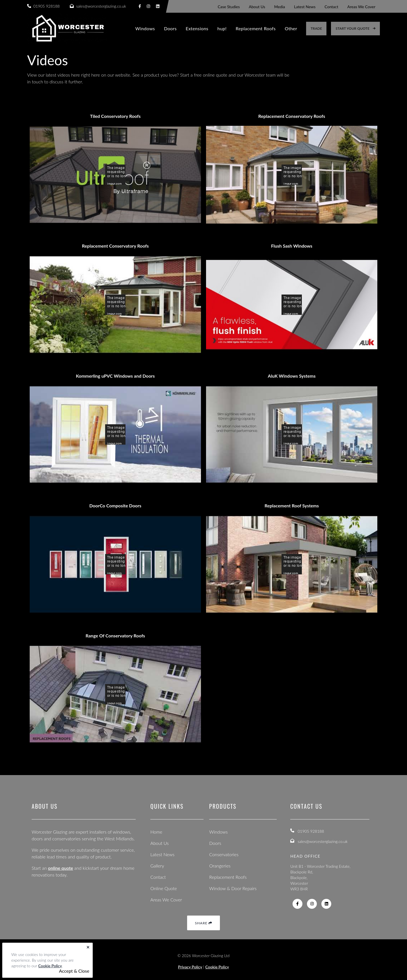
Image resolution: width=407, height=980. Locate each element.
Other (291, 28)
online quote (61, 868)
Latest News (162, 854)
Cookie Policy (50, 966)
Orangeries (220, 866)
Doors (170, 28)
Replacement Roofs (256, 28)
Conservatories (224, 854)
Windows (145, 28)
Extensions (197, 28)
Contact (158, 877)
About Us (160, 843)
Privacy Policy (190, 967)
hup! (222, 28)
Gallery (157, 866)
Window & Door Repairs (233, 888)
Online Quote (164, 888)
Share (204, 923)
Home (156, 832)
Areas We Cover (166, 900)
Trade (316, 28)
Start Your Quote (355, 28)
